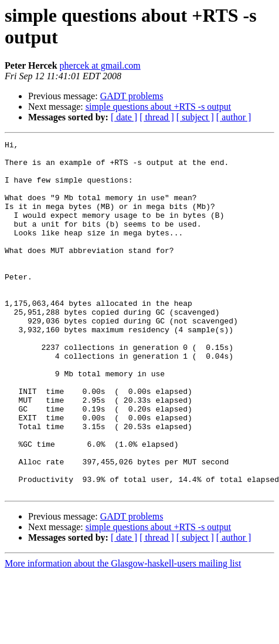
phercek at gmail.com (100, 65)
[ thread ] (157, 117)
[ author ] (234, 117)
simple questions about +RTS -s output (159, 107)
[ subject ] (195, 117)
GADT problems (132, 96)
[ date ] (124, 117)
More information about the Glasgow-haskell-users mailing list (123, 634)
